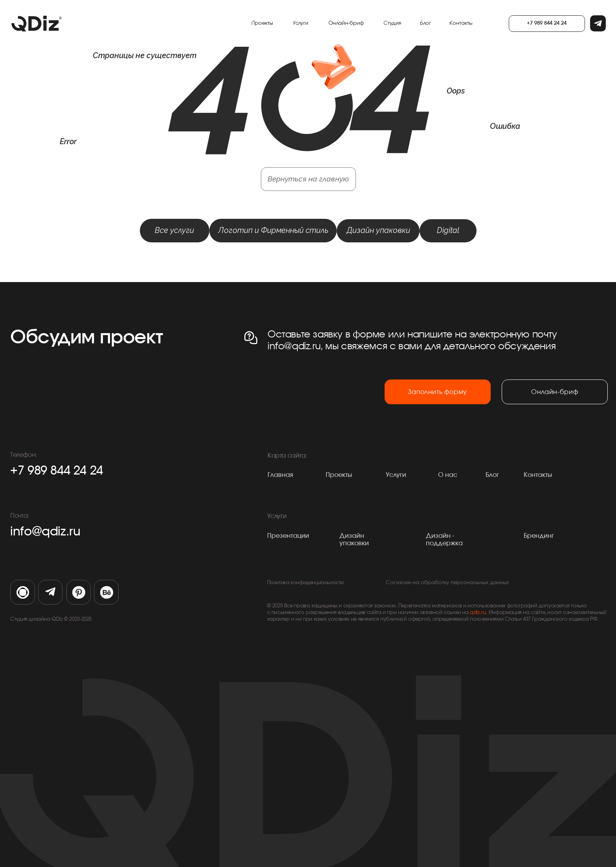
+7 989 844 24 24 (57, 471)
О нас (448, 475)
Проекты (339, 475)
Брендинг (539, 536)
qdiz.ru (478, 613)
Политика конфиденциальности (305, 583)
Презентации (288, 536)
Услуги (396, 475)
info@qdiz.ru (45, 532)
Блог (492, 475)
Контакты (538, 475)
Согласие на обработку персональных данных (447, 583)
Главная (280, 475)
